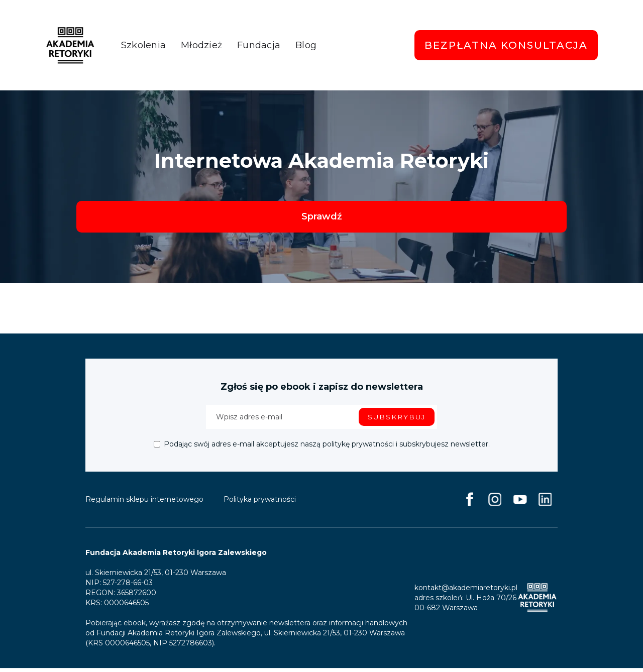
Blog (306, 45)
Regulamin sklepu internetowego (144, 503)
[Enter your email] (321, 420)
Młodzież (201, 45)
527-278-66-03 (128, 586)
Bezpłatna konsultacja (506, 45)
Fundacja (259, 45)
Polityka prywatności (260, 503)
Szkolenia (143, 45)
